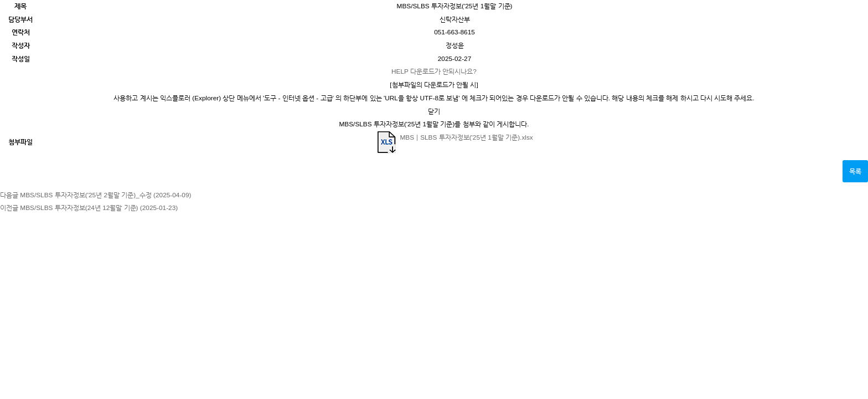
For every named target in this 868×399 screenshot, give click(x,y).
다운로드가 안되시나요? (434, 71)
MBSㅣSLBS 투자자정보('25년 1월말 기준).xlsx (454, 137)
